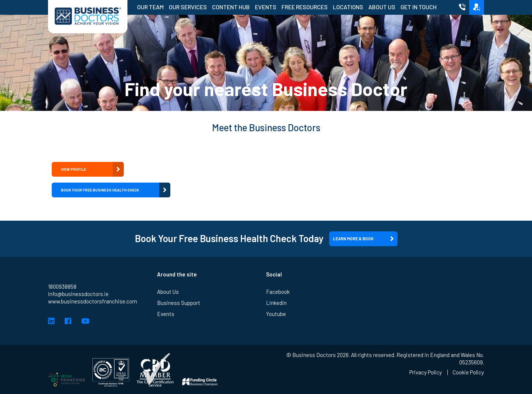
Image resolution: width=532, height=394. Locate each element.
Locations (348, 7)
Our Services (188, 7)
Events (266, 7)
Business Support (179, 303)
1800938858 (62, 286)
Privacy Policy (426, 372)
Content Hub (231, 7)
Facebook (278, 292)
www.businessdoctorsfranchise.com (93, 301)
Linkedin (276, 303)
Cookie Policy (468, 372)
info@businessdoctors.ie (78, 294)
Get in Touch (419, 7)
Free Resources (305, 7)
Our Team (150, 7)
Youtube (276, 314)
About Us (382, 7)
